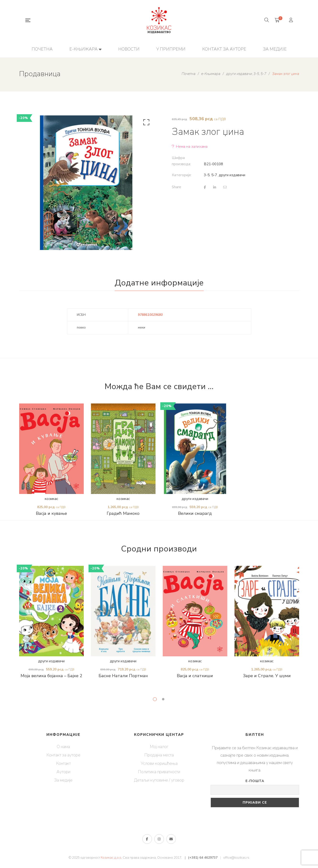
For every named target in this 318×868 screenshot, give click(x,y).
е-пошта (171, 839)
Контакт (63, 763)
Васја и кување (51, 513)
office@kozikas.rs (236, 858)
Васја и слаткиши (195, 676)
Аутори (63, 772)
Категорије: (182, 175)
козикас (51, 499)
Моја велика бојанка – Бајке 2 (51, 676)
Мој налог (159, 747)
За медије (63, 780)
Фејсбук (147, 839)
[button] (145, 123)
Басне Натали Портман (123, 676)
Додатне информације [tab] (159, 283)
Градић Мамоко (123, 513)
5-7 (214, 175)
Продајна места (159, 755)
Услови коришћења (159, 763)
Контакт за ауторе (63, 755)
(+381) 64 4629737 (203, 858)
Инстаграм (159, 839)
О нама (63, 747)
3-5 (207, 175)
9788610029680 (150, 315)
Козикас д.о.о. (111, 858)
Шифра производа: (181, 161)
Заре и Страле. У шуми (267, 676)
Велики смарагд (195, 513)
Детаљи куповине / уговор (159, 780)
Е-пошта (255, 781)
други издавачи (232, 175)
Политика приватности (159, 772)
